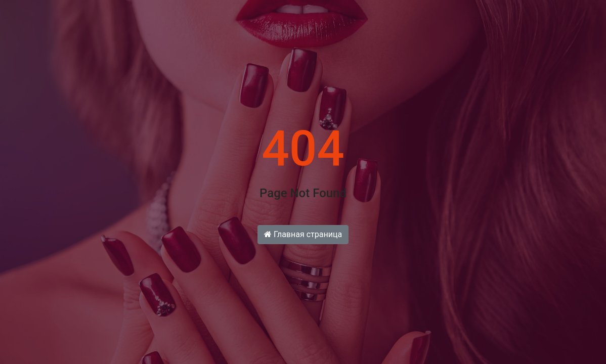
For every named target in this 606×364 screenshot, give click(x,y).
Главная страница (303, 234)
